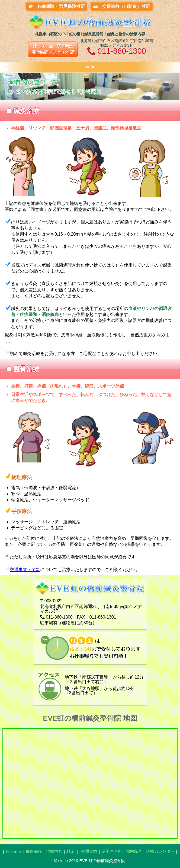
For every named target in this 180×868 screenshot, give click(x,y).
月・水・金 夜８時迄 (53, 49)
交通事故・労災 (25, 570)
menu (90, 67)
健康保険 (34, 851)
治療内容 (54, 851)
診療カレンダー (160, 851)
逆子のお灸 (112, 851)
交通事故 (89, 851)
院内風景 (134, 851)
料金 (70, 851)
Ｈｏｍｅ (14, 851)
